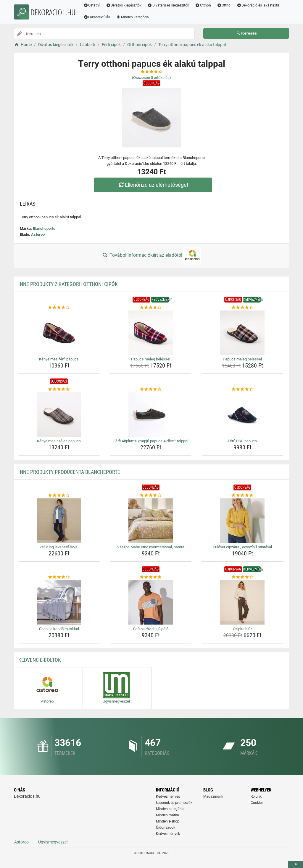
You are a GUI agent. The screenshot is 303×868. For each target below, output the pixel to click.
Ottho (224, 5)
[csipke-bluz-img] (242, 602)
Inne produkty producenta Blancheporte (69, 472)
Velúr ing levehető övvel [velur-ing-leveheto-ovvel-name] (59, 547)
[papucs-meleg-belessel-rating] (151, 308)
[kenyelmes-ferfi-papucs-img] (59, 333)
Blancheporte (44, 229)
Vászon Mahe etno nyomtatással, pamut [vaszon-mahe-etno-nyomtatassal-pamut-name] (151, 547)
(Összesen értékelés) (151, 78)
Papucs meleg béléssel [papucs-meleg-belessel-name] (151, 359)
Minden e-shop (168, 821)
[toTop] (296, 865)
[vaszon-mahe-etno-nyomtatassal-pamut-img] (151, 521)
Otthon (203, 5)
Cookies (257, 803)
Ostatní (92, 5)
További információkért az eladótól (151, 256)
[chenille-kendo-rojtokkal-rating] (59, 577)
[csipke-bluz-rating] (242, 577)
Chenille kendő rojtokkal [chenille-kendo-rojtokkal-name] (59, 629)
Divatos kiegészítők (124, 5)
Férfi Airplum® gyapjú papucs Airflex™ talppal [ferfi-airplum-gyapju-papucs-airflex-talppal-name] (151, 441)
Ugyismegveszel (53, 842)
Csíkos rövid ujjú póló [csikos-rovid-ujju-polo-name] (151, 629)
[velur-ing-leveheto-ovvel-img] (59, 521)
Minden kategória (133, 17)
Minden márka (167, 815)
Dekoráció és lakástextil (258, 5)
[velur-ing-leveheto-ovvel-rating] (59, 495)
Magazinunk (213, 797)
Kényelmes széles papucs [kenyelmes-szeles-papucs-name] (59, 441)
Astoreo (38, 234)
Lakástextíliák (97, 17)
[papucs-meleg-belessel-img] (151, 333)
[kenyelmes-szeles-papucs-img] (59, 415)
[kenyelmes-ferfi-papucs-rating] (59, 308)
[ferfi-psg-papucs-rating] (242, 389)
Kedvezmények (168, 834)
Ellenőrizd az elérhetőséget (153, 185)
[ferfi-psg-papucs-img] (242, 415)
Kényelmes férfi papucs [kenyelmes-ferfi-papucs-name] (59, 359)
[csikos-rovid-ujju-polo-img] (151, 602)
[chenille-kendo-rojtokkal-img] (59, 602)
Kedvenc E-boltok (40, 660)
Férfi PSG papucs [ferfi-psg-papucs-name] (242, 441)
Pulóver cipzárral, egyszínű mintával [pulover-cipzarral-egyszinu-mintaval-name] (242, 547)
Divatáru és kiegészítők (169, 5)
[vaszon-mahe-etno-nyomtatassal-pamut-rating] (151, 495)
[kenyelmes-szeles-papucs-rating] (59, 389)
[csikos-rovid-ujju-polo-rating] (151, 577)
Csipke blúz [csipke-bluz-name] (242, 629)
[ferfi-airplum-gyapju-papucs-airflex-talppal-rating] (151, 389)
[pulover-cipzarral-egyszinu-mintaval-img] (242, 521)
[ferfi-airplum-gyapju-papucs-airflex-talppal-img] (151, 415)
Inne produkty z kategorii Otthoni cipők (68, 284)
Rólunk (256, 797)
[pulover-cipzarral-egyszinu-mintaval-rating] (242, 495)
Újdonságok (166, 828)
